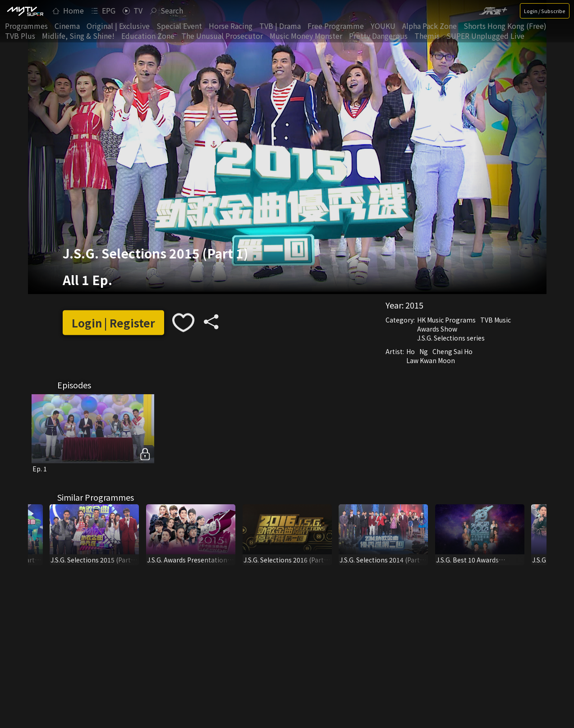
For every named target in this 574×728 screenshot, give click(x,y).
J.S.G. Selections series (451, 338)
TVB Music (496, 320)
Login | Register (113, 323)
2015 (414, 305)
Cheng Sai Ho (452, 351)
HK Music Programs (446, 320)
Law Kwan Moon (431, 360)
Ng (424, 351)
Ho (411, 351)
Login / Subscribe (545, 11)
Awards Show (437, 329)
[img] (25, 11)
